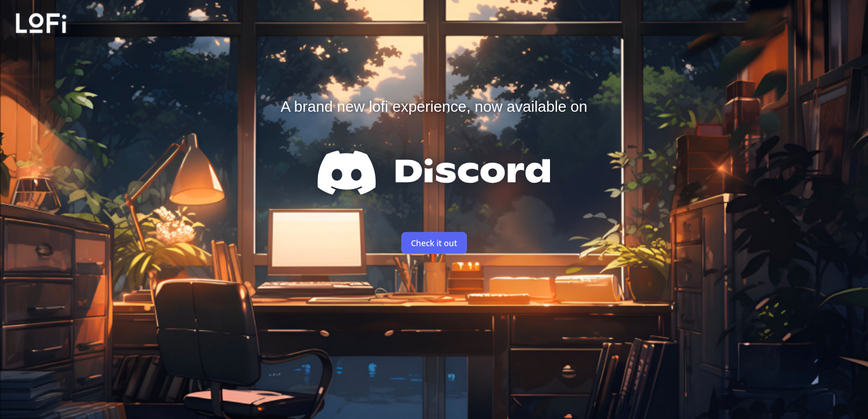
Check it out (434, 243)
